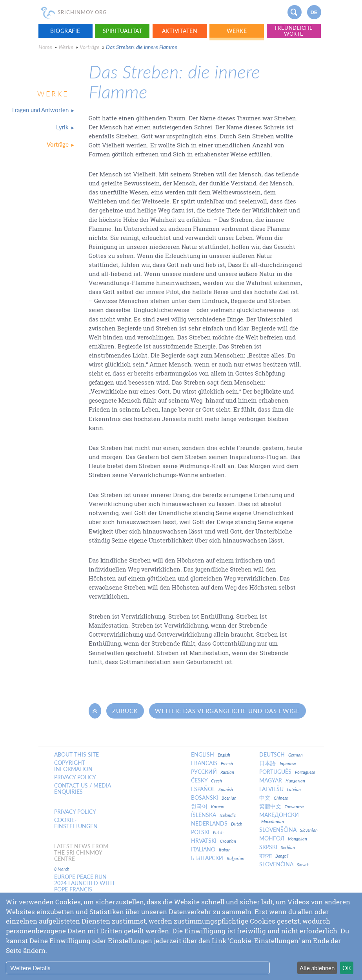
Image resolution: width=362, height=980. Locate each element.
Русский (213, 772)
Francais (212, 763)
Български (218, 858)
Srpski (277, 847)
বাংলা (274, 856)
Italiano (211, 849)
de (314, 13)
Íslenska (213, 815)
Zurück (125, 711)
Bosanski (214, 798)
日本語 (277, 763)
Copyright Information (73, 766)
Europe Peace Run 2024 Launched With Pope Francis (84, 883)
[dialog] (181, 936)
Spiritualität (123, 31)
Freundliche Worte (294, 31)
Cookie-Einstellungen (76, 823)
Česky (206, 780)
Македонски (279, 818)
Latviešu (280, 789)
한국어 (208, 806)
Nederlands (217, 824)
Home (45, 47)
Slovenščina (288, 830)
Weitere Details (30, 968)
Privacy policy (75, 777)
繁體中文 (281, 806)
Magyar (282, 780)
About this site (76, 755)
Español (212, 789)
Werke (237, 31)
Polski (207, 832)
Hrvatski (214, 841)
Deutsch (281, 755)
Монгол (283, 838)
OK (347, 968)
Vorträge (90, 47)
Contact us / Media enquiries (83, 789)
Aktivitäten (180, 31)
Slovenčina (284, 864)
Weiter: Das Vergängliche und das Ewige (227, 711)
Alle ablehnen (317, 968)
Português (287, 772)
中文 (274, 798)
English (211, 755)
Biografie (65, 31)
